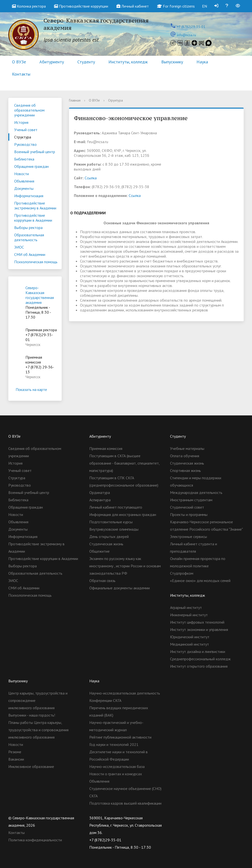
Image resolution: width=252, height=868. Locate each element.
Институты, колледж (128, 62)
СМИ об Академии (30, 254)
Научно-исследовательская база (117, 766)
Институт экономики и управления (199, 629)
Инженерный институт (189, 615)
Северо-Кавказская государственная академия (40, 295)
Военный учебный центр (35, 152)
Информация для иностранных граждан (123, 514)
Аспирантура (100, 500)
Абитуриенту (52, 62)
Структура (23, 137)
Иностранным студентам (191, 500)
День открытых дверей (109, 537)
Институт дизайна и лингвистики (198, 651)
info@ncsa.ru (186, 35)
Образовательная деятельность (29, 237)
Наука (202, 62)
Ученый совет (26, 130)
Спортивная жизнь (185, 470)
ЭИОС (19, 247)
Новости (22, 174)
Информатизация (29, 196)
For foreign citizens (176, 6)
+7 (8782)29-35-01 (191, 27)
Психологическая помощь (36, 262)
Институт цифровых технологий (197, 622)
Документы (24, 188)
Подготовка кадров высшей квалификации (125, 803)
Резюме (15, 752)
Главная (75, 100)
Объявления (24, 181)
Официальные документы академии (120, 588)
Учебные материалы (187, 448)
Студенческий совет (187, 507)
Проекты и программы (189, 514)
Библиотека (24, 159)
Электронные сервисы (189, 537)
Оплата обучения (185, 456)
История (21, 122)
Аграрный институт (186, 607)
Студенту (86, 62)
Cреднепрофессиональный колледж (200, 659)
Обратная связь (102, 581)
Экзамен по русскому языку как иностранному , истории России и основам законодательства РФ (125, 566)
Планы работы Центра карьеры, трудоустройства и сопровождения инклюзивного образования (38, 730)
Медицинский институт (189, 644)
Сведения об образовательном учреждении (29, 110)
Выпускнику (172, 62)
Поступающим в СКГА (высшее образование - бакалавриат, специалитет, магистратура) (124, 463)
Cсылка (91, 178)
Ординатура (100, 492)
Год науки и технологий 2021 (114, 744)
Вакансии (16, 759)
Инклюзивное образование (31, 766)
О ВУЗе (19, 62)
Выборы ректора (28, 228)
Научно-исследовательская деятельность (125, 693)
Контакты (21, 74)
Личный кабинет (133, 6)
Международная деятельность (196, 492)
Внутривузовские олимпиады (114, 529)
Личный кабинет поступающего (116, 507)
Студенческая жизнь (106, 544)
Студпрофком (182, 573)
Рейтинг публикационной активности (120, 737)
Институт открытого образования (199, 666)
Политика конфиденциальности (35, 840)
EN (205, 6)
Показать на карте (35, 389)
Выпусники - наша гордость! (32, 715)
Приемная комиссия (106, 448)
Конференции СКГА (105, 700)
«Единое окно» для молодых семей (200, 581)
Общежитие (99, 551)
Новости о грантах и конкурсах (116, 774)
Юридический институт (190, 637)
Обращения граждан (31, 166)
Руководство (25, 144)
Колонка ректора (29, 6)
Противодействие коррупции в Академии (33, 218)
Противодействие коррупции (81, 6)
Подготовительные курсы (111, 522)
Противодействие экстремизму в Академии (35, 206)
